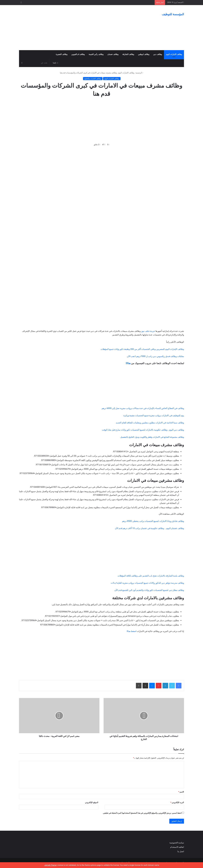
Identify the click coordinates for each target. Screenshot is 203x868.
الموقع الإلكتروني (92, 802)
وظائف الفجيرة (62, 54)
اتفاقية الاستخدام (177, 847)
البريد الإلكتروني (177, 802)
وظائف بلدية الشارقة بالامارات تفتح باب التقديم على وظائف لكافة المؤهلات (151, 576)
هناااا (128, 363)
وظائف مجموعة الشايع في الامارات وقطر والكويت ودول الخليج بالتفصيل (152, 437)
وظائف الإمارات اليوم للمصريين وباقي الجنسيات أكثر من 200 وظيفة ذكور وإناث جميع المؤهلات (142, 349)
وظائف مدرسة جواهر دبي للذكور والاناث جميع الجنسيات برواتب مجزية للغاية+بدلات (147, 583)
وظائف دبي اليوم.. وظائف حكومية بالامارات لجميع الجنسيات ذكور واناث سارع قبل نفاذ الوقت (143, 430)
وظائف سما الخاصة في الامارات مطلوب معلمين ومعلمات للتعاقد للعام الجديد (150, 423)
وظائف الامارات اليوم (174, 54)
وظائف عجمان (113, 54)
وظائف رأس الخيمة (96, 54)
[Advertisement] (73, 28)
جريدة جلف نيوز (148, 331)
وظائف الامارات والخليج (93, 79)
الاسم (181, 792)
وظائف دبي (158, 54)
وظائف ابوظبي (144, 54)
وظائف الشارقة (128, 54)
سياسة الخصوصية (177, 843)
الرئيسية (139, 73)
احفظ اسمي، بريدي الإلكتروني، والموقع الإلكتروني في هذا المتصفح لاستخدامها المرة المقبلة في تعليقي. (142, 813)
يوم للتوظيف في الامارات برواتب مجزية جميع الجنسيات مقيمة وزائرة (154, 415)
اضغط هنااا (132, 631)
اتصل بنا (180, 851)
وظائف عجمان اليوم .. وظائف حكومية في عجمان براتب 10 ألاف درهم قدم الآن (149, 528)
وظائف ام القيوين (78, 54)
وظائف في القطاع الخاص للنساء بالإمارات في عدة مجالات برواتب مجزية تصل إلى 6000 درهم (143, 408)
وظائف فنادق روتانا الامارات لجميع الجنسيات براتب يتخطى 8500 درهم (153, 521)
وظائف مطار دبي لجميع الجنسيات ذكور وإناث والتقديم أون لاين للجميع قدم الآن (149, 590)
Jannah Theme (50, 865)
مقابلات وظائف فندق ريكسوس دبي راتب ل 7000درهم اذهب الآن (155, 356)
